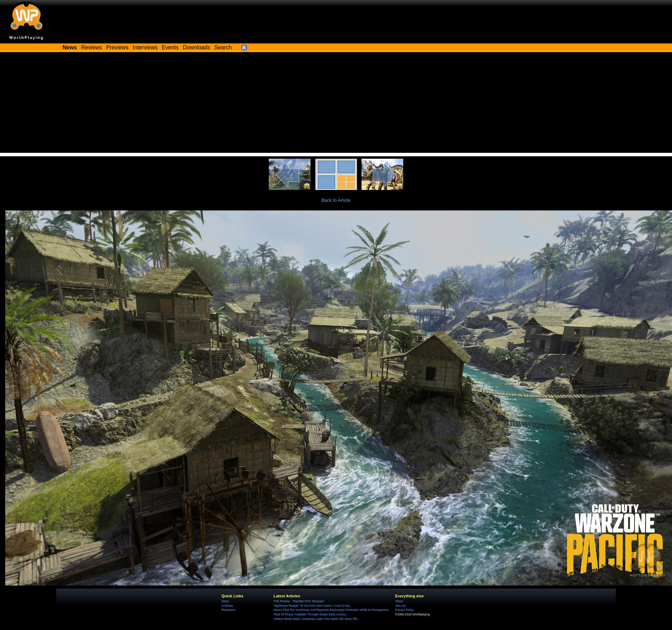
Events (170, 47)
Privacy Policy (404, 610)
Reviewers (229, 610)
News (225, 601)
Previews (117, 47)
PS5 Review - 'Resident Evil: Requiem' (299, 601)
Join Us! (401, 606)
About (399, 601)
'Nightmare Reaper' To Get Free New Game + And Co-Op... (313, 606)
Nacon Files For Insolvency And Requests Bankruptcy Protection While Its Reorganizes (331, 610)
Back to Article (336, 200)
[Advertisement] (336, 104)
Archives (227, 606)
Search (223, 47)
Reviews (92, 47)
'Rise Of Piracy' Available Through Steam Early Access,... (311, 614)
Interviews (145, 47)
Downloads (197, 47)
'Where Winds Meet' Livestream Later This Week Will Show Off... (316, 619)
